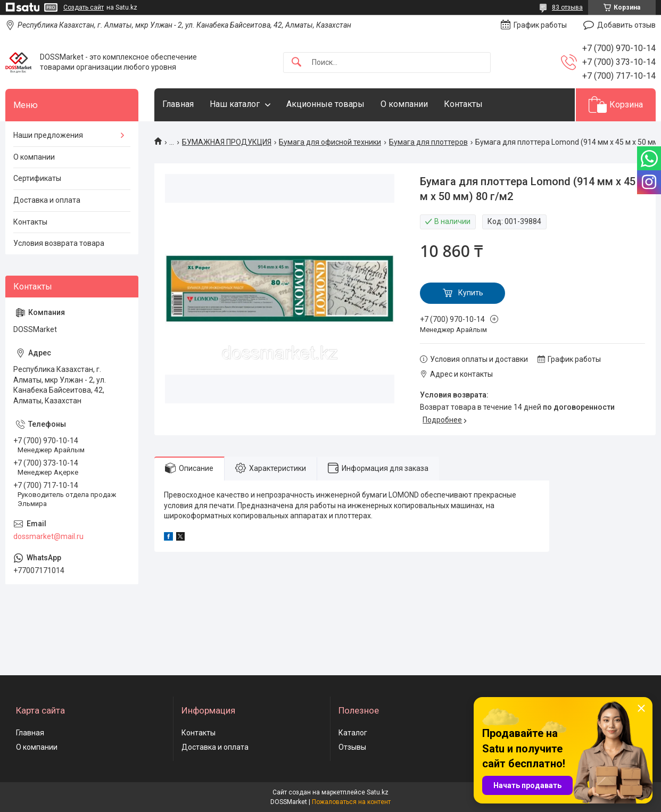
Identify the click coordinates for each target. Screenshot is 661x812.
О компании (404, 104)
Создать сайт (84, 7)
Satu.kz (378, 792)
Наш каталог (235, 104)
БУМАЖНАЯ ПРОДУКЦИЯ (227, 142)
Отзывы (352, 747)
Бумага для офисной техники (330, 142)
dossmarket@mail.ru (48, 536)
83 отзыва (567, 7)
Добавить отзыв (626, 25)
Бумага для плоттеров (428, 142)
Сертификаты (37, 178)
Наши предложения (48, 135)
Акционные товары (325, 104)
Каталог (353, 733)
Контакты (463, 104)
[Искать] (296, 63)
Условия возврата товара (59, 243)
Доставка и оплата (47, 200)
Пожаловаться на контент (351, 802)
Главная (178, 104)
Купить (471, 293)
